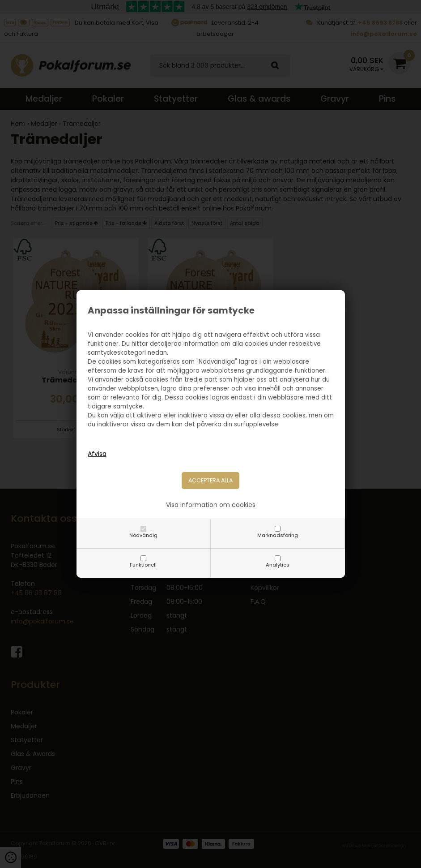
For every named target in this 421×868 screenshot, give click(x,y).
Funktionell (143, 565)
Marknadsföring (278, 535)
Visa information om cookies (211, 505)
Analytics (278, 565)
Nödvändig (143, 535)
